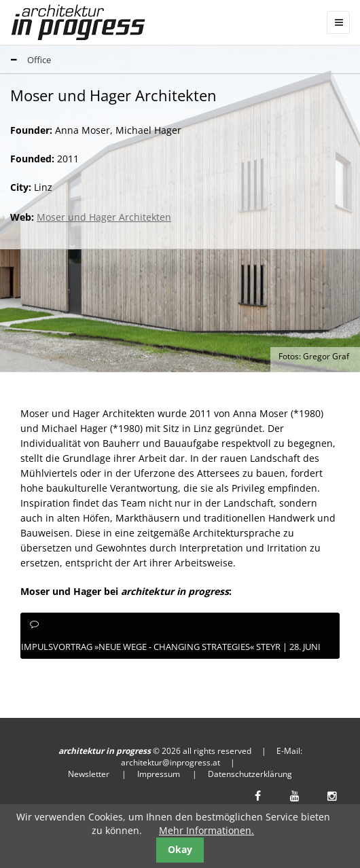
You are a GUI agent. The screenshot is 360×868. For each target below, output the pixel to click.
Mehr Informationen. (206, 830)
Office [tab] (25, 61)
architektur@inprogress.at (170, 762)
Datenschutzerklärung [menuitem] (250, 774)
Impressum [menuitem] (159, 774)
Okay (180, 849)
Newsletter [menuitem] (89, 774)
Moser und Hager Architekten (104, 217)
